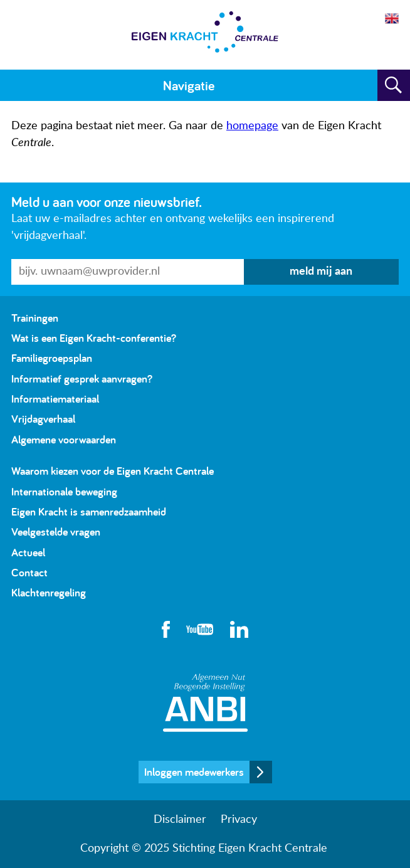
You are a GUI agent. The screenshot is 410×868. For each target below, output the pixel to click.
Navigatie (189, 85)
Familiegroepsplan (52, 358)
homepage (252, 126)
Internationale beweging (64, 491)
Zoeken (394, 85)
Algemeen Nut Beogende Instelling (205, 703)
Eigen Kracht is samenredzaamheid (89, 511)
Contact (29, 572)
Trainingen (35, 318)
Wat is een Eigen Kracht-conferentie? (94, 338)
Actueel (28, 552)
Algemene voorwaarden (64, 439)
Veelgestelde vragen (56, 532)
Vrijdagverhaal (43, 419)
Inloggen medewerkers (194, 772)
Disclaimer (180, 820)
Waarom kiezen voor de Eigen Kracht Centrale (113, 471)
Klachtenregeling (49, 592)
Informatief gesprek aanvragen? (82, 378)
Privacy (239, 820)
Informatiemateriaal (55, 399)
